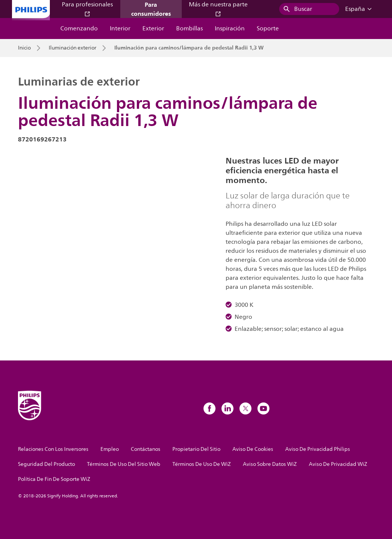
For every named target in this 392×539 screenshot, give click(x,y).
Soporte (268, 29)
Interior (120, 29)
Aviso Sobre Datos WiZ (270, 464)
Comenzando (79, 29)
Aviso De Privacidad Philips (318, 449)
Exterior (153, 29)
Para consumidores (151, 9)
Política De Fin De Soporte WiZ (54, 479)
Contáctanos (146, 449)
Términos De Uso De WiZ (202, 464)
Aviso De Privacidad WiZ (338, 464)
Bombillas (189, 29)
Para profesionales (87, 8)
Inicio (24, 48)
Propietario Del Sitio (196, 449)
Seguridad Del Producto (46, 464)
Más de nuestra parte (218, 8)
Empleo (110, 449)
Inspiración (230, 29)
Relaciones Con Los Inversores (53, 449)
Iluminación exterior (73, 48)
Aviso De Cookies (253, 449)
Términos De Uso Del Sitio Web (124, 464)
